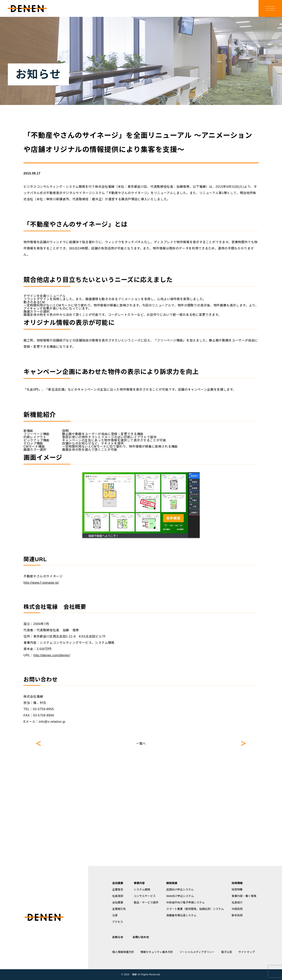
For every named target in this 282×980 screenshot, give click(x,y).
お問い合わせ (141, 937)
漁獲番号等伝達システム (181, 915)
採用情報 (237, 883)
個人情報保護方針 (123, 952)
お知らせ (118, 937)
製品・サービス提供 (146, 902)
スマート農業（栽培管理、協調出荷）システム (195, 909)
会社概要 (118, 883)
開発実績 (172, 883)
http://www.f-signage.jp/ (41, 583)
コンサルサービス (145, 896)
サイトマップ (247, 952)
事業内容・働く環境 (244, 896)
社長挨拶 (118, 896)
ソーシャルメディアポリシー (197, 952)
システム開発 (142, 890)
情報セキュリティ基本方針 (157, 952)
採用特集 (237, 890)
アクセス (118, 922)
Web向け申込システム (180, 896)
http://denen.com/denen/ (52, 655)
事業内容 (139, 883)
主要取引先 (119, 909)
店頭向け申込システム (180, 890)
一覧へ (141, 744)
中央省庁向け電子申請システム (185, 902)
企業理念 (118, 890)
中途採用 (237, 909)
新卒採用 (237, 915)
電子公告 (227, 952)
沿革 (115, 915)
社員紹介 (237, 902)
